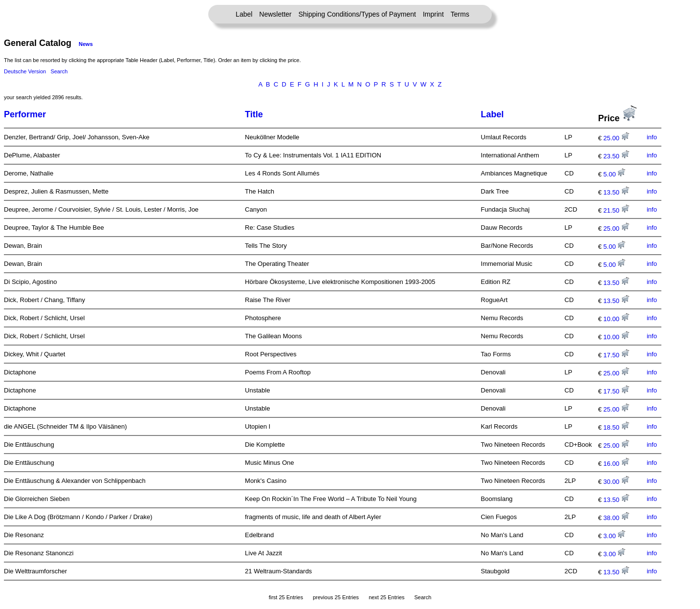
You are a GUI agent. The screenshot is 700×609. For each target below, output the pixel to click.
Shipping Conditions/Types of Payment (357, 14)
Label (244, 14)
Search (59, 71)
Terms (460, 14)
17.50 (616, 355)
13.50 (616, 192)
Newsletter (275, 14)
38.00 (616, 518)
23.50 (616, 156)
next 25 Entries (386, 597)
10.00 (616, 319)
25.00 (616, 138)
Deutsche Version (25, 71)
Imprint (433, 14)
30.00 (616, 482)
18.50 (616, 427)
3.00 (614, 536)
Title (254, 114)
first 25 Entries (286, 597)
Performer (25, 114)
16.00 (616, 464)
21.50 (616, 210)
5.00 (614, 174)
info (652, 137)
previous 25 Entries (336, 597)
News (86, 44)
